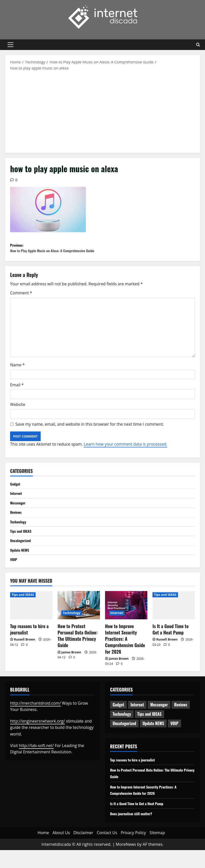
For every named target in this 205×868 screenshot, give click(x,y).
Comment (21, 303)
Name (17, 375)
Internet (17, 505)
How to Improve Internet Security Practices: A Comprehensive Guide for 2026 (125, 657)
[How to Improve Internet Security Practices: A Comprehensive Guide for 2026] (126, 623)
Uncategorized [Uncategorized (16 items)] (124, 741)
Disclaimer (83, 850)
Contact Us (107, 850)
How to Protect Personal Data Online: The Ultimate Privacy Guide (78, 653)
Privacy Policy (133, 850)
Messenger (19, 515)
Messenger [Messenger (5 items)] (159, 723)
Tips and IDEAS (22, 546)
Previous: (56, 253)
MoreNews (126, 862)
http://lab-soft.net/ (36, 763)
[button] (10, 45)
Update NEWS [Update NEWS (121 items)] (153, 741)
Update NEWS (21, 567)
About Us (61, 850)
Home (43, 850)
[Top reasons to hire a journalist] (31, 623)
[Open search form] (198, 45)
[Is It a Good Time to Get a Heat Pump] (174, 623)
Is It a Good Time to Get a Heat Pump (171, 647)
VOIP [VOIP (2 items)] (174, 741)
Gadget (16, 495)
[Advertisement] (102, 111)
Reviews (17, 525)
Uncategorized (22, 556)
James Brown (71, 670)
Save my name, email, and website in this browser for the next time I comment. (90, 435)
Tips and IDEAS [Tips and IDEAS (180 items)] (149, 732)
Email (17, 395)
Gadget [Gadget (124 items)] (118, 723)
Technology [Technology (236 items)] (122, 732)
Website (18, 415)
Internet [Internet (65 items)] (137, 723)
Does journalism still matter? (134, 831)
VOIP (14, 577)
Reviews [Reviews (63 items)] (181, 723)
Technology (19, 536)
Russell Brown (24, 657)
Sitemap (157, 850)
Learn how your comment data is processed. (126, 455)
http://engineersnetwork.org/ (37, 739)
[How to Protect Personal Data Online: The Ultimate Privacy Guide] (79, 623)
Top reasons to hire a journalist (29, 647)
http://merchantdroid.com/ (35, 721)
